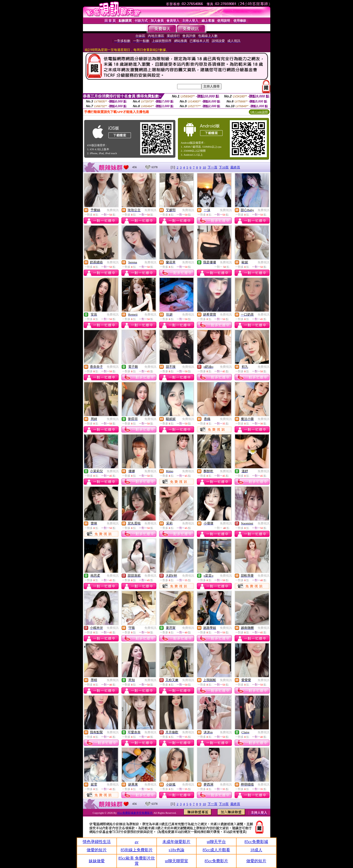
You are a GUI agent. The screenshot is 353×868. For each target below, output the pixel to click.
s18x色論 (176, 850)
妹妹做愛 (97, 861)
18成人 (256, 850)
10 (204, 167)
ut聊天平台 (216, 842)
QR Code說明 (259, 112)
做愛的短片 (97, 850)
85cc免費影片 (216, 861)
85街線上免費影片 (137, 850)
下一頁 (212, 167)
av (137, 842)
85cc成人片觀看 (216, 850)
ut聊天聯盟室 (176, 861)
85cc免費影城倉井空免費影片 (136, 813)
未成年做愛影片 (176, 842)
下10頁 (224, 167)
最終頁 (235, 167)
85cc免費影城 (256, 842)
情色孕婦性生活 (97, 842)
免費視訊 (113, 210)
